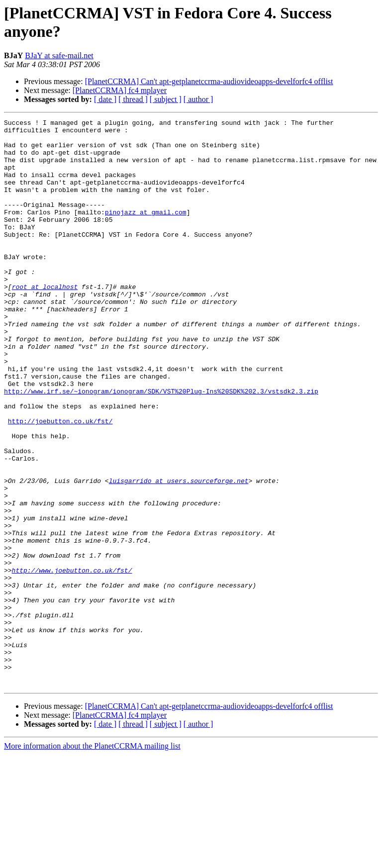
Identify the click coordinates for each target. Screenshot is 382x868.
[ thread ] (133, 99)
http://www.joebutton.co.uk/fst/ (72, 661)
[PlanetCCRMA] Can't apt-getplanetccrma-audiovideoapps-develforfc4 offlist (209, 81)
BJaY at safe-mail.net (59, 55)
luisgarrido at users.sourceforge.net (179, 554)
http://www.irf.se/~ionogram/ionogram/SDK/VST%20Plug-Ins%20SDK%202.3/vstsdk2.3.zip (161, 446)
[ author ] (198, 99)
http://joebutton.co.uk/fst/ (60, 482)
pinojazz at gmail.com (146, 231)
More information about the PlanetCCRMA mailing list (92, 859)
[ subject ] (166, 99)
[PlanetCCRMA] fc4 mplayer (120, 90)
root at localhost (45, 321)
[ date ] (105, 99)
